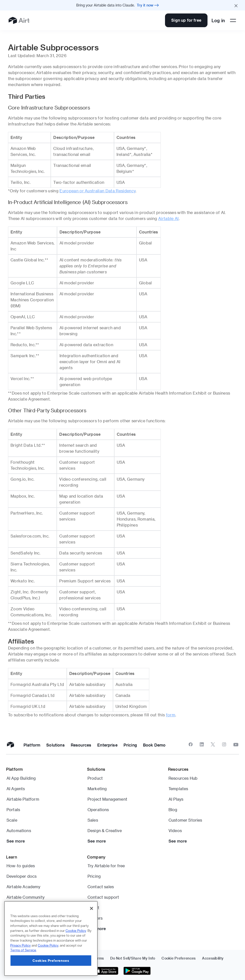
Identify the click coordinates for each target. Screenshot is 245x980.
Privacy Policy (20, 945)
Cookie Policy (76, 930)
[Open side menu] (233, 20)
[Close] (91, 908)
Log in (218, 20)
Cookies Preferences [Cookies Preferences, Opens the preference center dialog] (51, 960)
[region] (51, 938)
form (171, 715)
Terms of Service (23, 950)
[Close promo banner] (236, 5)
